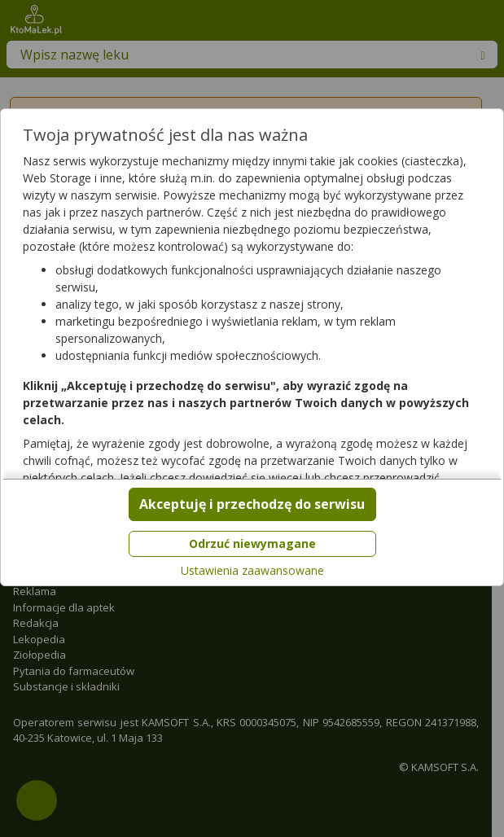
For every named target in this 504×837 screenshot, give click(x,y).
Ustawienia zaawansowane (252, 571)
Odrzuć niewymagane (252, 543)
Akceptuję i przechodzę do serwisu (252, 504)
